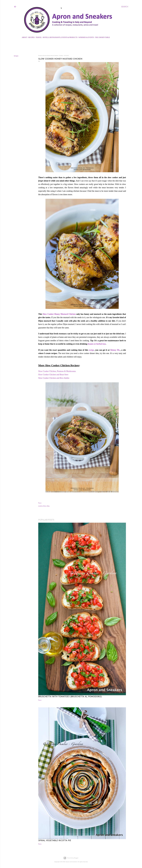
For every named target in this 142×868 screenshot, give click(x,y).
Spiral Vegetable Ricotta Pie (55, 841)
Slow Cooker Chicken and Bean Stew (54, 375)
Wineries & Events (86, 37)
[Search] (125, 7)
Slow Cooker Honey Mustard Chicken (59, 314)
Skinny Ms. (115, 350)
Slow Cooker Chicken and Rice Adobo (54, 378)
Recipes (32, 37)
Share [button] (16, 56)
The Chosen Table (102, 37)
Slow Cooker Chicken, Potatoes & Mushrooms (57, 371)
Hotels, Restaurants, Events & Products (60, 37)
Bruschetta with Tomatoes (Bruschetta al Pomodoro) (70, 697)
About (25, 37)
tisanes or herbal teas (97, 344)
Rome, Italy (46, 506)
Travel (39, 37)
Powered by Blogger (71, 858)
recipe (91, 350)
